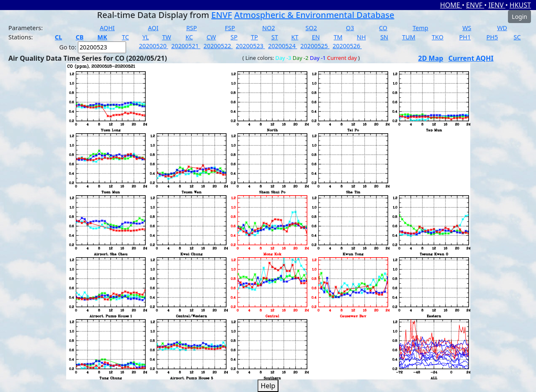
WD (502, 28)
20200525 (315, 46)
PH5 (492, 37)
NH (361, 37)
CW (211, 37)
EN (316, 37)
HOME (451, 5)
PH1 (465, 37)
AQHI (107, 28)
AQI (153, 28)
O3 (350, 28)
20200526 (347, 46)
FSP (230, 28)
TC (125, 37)
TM (338, 37)
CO (383, 28)
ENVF (475, 5)
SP (234, 37)
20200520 (154, 46)
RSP (192, 28)
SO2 (311, 28)
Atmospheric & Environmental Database (314, 15)
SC (517, 37)
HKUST (520, 5)
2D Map (431, 58)
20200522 (218, 46)
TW (166, 37)
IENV (497, 5)
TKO (438, 37)
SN (384, 37)
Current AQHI (471, 58)
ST (275, 37)
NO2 (268, 28)
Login (519, 17)
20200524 (283, 46)
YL (146, 37)
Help (268, 386)
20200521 (186, 46)
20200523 (250, 46)
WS (467, 28)
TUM (409, 37)
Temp (420, 28)
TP (254, 37)
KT (295, 37)
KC (189, 37)
